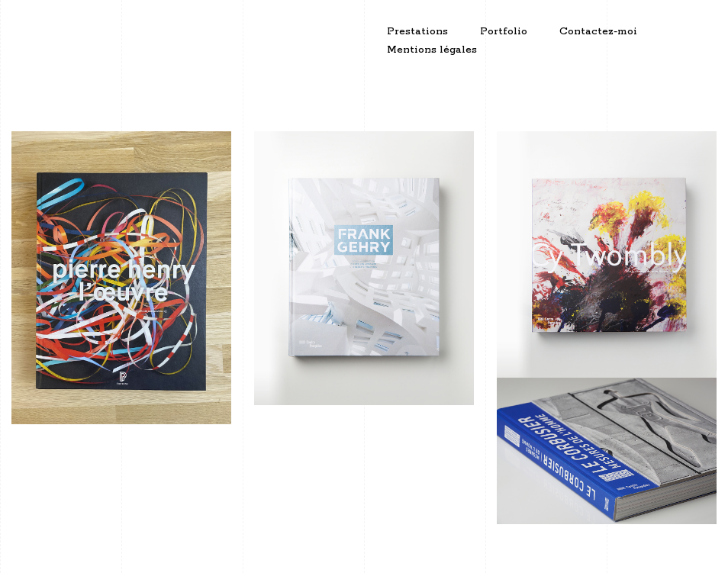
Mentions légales (432, 50)
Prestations (417, 32)
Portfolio (504, 32)
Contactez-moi (598, 32)
